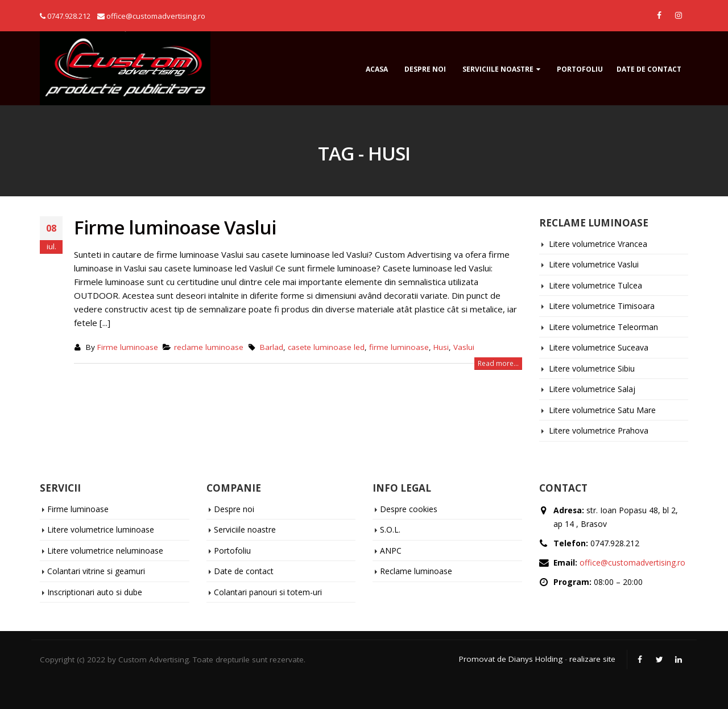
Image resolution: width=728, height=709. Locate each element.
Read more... (498, 363)
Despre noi (425, 69)
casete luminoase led (326, 347)
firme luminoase (399, 347)
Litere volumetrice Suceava (599, 347)
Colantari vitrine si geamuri (96, 571)
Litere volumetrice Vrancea (598, 244)
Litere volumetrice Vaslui (594, 264)
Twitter (659, 659)
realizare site (592, 659)
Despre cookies (409, 509)
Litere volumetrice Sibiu (592, 368)
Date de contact (649, 69)
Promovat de (483, 659)
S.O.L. (390, 529)
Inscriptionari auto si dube (95, 592)
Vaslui (464, 347)
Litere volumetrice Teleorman (603, 327)
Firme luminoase (128, 347)
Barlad (272, 347)
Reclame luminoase (416, 571)
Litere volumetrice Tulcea (595, 285)
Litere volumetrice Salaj (592, 389)
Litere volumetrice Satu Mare (602, 410)
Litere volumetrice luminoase (101, 529)
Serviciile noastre (498, 69)
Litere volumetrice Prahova (599, 430)
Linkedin (679, 659)
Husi (441, 347)
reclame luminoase (209, 347)
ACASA (377, 69)
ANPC (391, 551)
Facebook (640, 659)
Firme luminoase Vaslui (175, 227)
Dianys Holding (535, 659)
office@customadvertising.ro (632, 562)
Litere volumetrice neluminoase (105, 551)
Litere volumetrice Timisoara (602, 306)
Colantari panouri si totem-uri (268, 592)
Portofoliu (580, 69)
